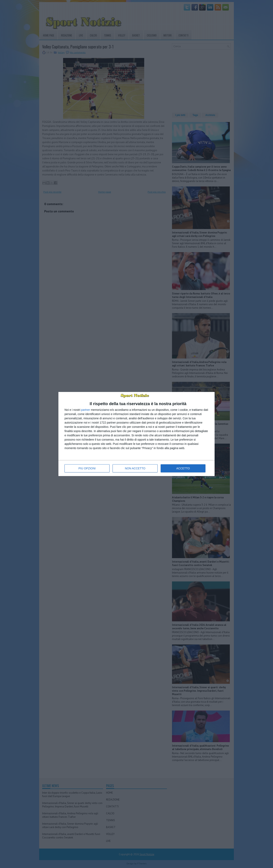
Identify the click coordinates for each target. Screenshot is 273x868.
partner (86, 410)
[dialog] (136, 434)
